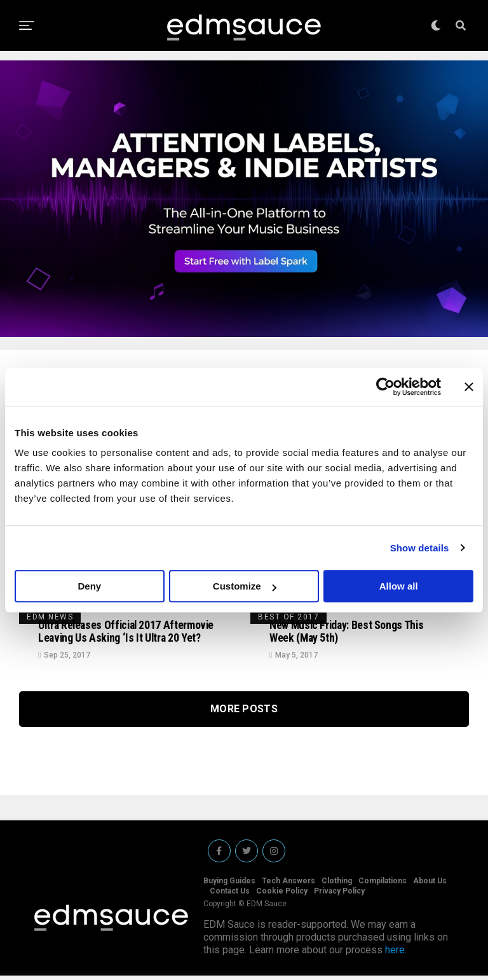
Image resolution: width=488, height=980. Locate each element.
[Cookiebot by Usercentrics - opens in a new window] (385, 387)
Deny (89, 586)
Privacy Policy (339, 895)
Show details (420, 548)
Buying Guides (229, 885)
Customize (245, 586)
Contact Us (230, 895)
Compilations (383, 885)
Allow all (399, 586)
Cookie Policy (282, 895)
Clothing (337, 885)
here (395, 954)
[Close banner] (469, 387)
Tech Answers (288, 885)
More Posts (244, 718)
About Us (430, 885)
